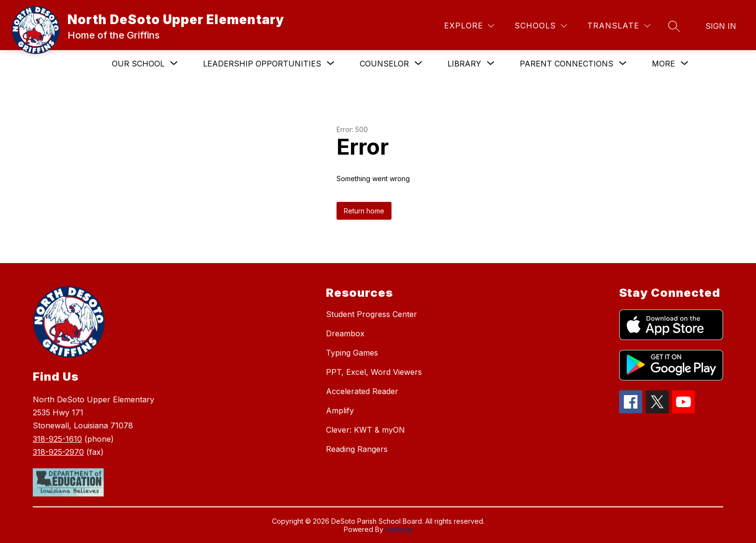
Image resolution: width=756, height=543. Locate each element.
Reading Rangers (357, 449)
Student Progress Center (371, 314)
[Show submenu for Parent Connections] (567, 64)
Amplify (340, 411)
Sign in (721, 26)
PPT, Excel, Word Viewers (374, 372)
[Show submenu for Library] (464, 64)
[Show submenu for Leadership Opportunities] (262, 64)
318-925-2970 (58, 452)
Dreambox (345, 333)
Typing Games (352, 353)
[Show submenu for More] (663, 64)
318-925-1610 (57, 439)
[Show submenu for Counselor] (384, 64)
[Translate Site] (619, 26)
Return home (364, 211)
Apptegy (399, 529)
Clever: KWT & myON (365, 430)
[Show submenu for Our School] (138, 64)
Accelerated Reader (362, 391)
